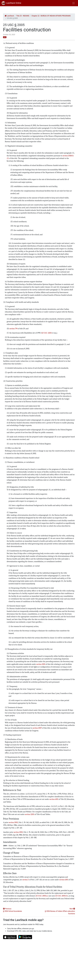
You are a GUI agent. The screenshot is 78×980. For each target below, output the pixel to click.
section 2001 (41, 664)
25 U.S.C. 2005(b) (61, 896)
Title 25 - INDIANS (23, 16)
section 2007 (37, 728)
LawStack (9, 16)
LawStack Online (11, 3)
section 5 (26, 880)
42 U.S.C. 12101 (47, 333)
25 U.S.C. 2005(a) (42, 896)
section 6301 (54, 799)
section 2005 (13, 822)
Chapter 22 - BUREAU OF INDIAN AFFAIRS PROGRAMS (51, 16)
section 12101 (30, 814)
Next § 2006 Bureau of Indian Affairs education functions (60, 911)
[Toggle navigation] (74, 3)
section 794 (14, 329)
